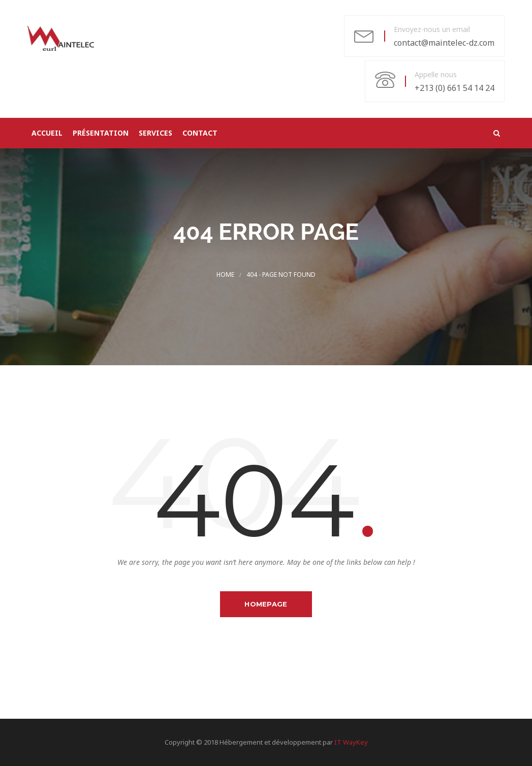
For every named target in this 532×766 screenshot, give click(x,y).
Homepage (266, 604)
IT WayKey (351, 742)
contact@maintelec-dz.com (444, 43)
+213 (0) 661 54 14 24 (455, 88)
